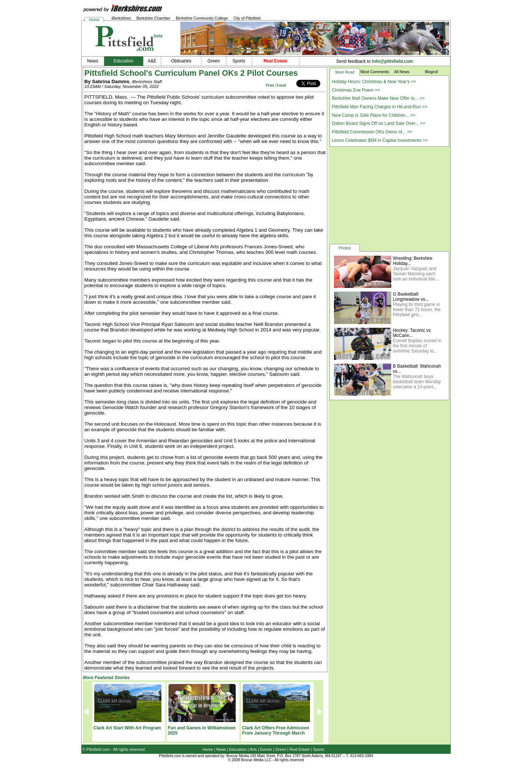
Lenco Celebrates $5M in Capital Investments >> (380, 140)
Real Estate (299, 749)
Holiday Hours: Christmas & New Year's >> (374, 82)
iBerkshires (121, 18)
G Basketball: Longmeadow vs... (411, 297)
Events (266, 749)
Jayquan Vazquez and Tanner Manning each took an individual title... (416, 274)
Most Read (345, 72)
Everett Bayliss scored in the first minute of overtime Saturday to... (417, 346)
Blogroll (432, 72)
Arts (253, 749)
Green (281, 749)
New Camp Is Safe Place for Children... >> (374, 115)
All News (402, 72)
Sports (319, 749)
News (221, 749)
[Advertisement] (389, 195)
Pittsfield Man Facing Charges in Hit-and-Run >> (379, 107)
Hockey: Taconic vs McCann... (412, 333)
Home (94, 20)
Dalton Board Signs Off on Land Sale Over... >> (378, 123)
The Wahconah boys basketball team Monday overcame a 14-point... (417, 382)
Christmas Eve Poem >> (356, 90)
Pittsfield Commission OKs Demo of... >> (372, 132)
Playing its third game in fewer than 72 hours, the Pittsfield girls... (417, 310)
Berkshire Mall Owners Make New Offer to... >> (378, 98)
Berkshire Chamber (153, 18)
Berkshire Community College (202, 18)
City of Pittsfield (247, 18)
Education (238, 749)
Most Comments (375, 72)
